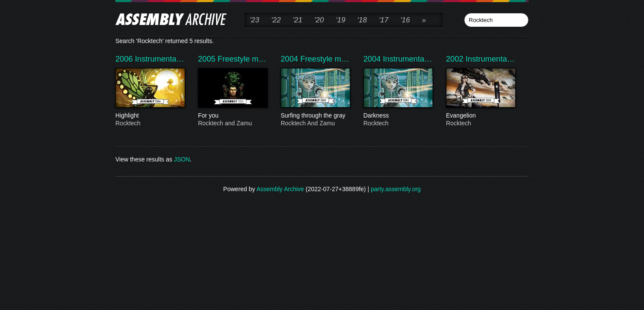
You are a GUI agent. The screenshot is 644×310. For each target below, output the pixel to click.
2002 (456, 59)
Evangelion (480, 116)
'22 (276, 20)
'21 (297, 20)
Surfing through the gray (315, 116)
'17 (384, 20)
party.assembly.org (396, 189)
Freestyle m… (242, 59)
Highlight (150, 116)
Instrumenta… (160, 59)
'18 (362, 20)
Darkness (398, 116)
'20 (319, 20)
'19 (341, 20)
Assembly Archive (280, 189)
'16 (405, 20)
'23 (254, 20)
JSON (182, 159)
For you (232, 116)
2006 (125, 59)
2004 (291, 59)
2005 (208, 59)
